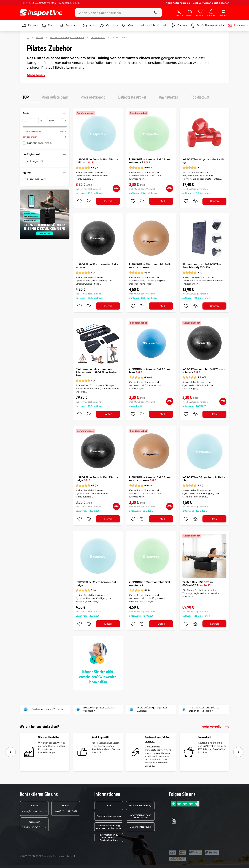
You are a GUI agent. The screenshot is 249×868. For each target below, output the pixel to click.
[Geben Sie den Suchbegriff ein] (113, 13)
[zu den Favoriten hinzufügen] (80, 201)
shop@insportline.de (34, 808)
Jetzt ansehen (221, 3)
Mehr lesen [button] (36, 75)
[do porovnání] (89, 201)
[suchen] (156, 13)
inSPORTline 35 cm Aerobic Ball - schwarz (97, 266)
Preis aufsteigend (55, 97)
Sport (49, 26)
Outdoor (109, 26)
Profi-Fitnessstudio (207, 26)
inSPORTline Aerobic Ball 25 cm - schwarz (204, 371)
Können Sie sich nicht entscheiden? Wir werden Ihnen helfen (98, 677)
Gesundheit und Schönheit (145, 26)
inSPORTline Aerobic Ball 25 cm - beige (97, 479)
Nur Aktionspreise (40, 143)
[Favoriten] (200, 13)
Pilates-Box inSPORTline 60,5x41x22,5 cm (198, 584)
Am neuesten (169, 97)
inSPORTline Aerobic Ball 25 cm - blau (150, 371)
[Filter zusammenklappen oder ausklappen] (64, 113)
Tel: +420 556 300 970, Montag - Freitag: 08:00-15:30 (51, 3)
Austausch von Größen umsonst (157, 739)
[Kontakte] (179, 13)
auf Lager (35, 161)
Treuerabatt (205, 737)
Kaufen (214, 201)
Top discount (200, 97)
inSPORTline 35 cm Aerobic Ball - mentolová (150, 584)
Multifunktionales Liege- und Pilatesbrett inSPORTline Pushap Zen (97, 372)
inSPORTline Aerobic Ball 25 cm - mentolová (150, 161)
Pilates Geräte (98, 37)
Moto (90, 26)
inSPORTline (37, 179)
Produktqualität (100, 737)
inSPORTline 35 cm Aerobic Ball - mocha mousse (150, 266)
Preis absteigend (93, 97)
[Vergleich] (190, 13)
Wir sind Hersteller (49, 737)
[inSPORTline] (41, 13)
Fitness (30, 26)
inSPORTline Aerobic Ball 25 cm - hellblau (97, 161)
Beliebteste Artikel (132, 97)
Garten (179, 26)
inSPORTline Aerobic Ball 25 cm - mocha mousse (150, 479)
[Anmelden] (211, 13)
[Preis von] (31, 121)
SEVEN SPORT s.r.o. (34, 825)
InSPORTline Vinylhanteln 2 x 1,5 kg (203, 161)
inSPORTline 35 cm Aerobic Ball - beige (97, 584)
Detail (108, 201)
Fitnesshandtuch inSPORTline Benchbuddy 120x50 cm (202, 266)
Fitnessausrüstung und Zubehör (67, 37)
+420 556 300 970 (66, 808)
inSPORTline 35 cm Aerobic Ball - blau (204, 479)
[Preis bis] (55, 121)
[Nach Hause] (28, 38)
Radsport (69, 26)
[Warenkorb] (223, 13)
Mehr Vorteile (215, 727)
